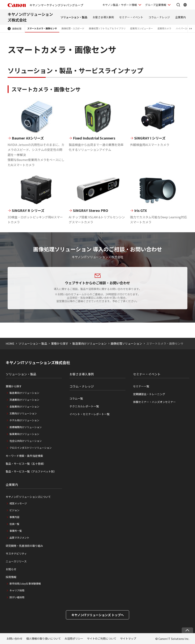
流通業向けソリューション (24, 400)
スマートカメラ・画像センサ (42, 28)
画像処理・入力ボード (73, 28)
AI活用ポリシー (74, 638)
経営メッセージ (18, 503)
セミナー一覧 (141, 386)
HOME (10, 343)
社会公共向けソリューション (26, 441)
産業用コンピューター (141, 28)
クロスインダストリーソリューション (31, 448)
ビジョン (14, 510)
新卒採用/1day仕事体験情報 (25, 584)
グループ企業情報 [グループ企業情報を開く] (156, 5)
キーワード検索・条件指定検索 (24, 456)
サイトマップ (128, 638)
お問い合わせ (14, 638)
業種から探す (60, 343)
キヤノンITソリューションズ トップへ (98, 615)
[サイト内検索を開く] (178, 5)
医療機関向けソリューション (26, 427)
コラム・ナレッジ (159, 17)
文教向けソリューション (23, 413)
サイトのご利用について (102, 638)
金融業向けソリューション (24, 407)
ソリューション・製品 (74, 17)
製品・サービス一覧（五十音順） (26, 464)
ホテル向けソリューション (24, 420)
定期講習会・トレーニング (149, 394)
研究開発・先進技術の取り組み (24, 546)
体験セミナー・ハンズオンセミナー (154, 402)
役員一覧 (14, 524)
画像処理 (17, 28)
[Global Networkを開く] (185, 5)
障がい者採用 (17, 597)
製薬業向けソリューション (24, 434)
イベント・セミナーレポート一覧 (90, 414)
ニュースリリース (16, 561)
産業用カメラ (164, 28)
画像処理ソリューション (126, 343)
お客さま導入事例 (103, 17)
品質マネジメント (19, 538)
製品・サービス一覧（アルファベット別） (31, 471)
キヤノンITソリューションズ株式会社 (38, 363)
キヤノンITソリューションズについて (28, 497)
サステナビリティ (16, 553)
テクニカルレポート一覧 (84, 406)
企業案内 (181, 17)
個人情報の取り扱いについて (44, 638)
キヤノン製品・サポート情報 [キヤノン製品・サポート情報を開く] (120, 5)
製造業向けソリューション (90, 343)
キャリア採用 (17, 590)
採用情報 (11, 577)
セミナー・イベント (131, 17)
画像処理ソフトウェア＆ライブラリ (107, 28)
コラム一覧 (76, 398)
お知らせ (11, 569)
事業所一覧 (16, 531)
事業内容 (14, 517)
